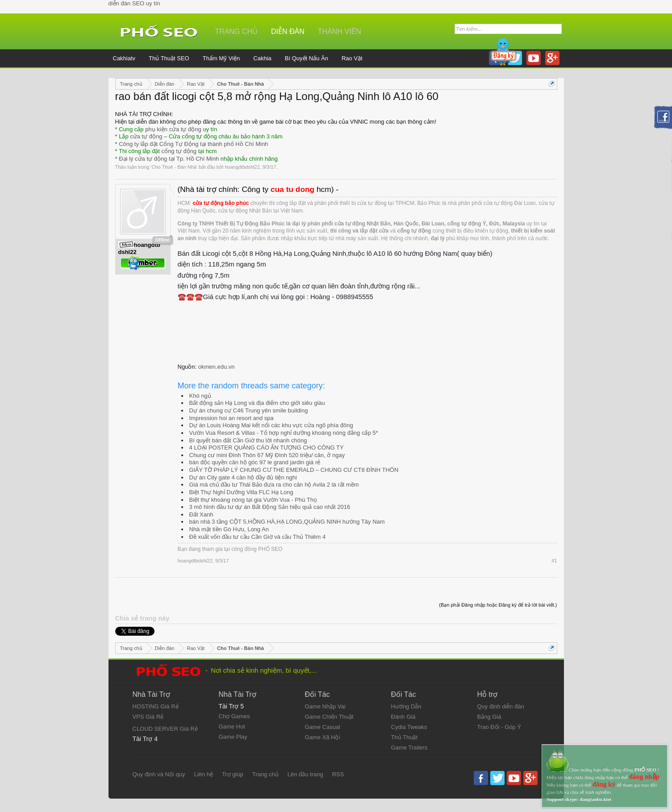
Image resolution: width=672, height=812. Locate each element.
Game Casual (323, 727)
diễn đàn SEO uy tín (134, 3)
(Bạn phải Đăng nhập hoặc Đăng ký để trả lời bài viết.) (498, 605)
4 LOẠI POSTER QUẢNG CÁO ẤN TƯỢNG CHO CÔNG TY (267, 448)
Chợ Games (234, 716)
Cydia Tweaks (409, 727)
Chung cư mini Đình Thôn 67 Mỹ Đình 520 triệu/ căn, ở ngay (267, 455)
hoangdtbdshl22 (242, 167)
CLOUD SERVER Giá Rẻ (165, 729)
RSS (338, 774)
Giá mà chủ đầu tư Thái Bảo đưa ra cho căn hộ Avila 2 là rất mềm (274, 485)
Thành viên (340, 31)
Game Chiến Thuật (329, 717)
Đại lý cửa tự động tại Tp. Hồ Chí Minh (169, 159)
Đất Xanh (201, 514)
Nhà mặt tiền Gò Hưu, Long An (229, 529)
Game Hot (232, 727)
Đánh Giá (403, 717)
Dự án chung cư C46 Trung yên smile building (249, 410)
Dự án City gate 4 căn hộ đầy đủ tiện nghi (243, 477)
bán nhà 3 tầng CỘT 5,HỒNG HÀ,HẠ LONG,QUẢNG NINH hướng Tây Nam (287, 522)
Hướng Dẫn (406, 706)
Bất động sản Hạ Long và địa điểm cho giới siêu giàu (257, 403)
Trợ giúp (233, 774)
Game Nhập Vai (325, 706)
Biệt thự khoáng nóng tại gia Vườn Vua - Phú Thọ (253, 500)
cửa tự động (146, 136)
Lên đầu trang (305, 774)
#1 (554, 561)
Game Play (233, 737)
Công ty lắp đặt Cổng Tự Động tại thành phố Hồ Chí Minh (193, 144)
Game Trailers (409, 747)
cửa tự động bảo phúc (221, 203)
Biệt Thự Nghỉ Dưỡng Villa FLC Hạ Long (241, 492)
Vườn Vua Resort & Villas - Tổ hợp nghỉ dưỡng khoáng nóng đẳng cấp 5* (284, 433)
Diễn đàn (288, 31)
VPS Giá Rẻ (148, 717)
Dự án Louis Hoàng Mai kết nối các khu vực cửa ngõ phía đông (271, 425)
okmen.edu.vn (217, 367)
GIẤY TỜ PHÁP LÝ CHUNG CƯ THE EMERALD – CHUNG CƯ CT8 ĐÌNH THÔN (294, 470)
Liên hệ (203, 774)
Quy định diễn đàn (501, 706)
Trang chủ (237, 31)
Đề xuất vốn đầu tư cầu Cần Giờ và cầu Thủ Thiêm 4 (258, 537)
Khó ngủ (200, 396)
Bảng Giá (489, 717)
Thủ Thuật (405, 737)
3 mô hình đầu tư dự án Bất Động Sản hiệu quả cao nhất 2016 (270, 507)
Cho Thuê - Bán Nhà (174, 167)
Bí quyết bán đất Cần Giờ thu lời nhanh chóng (248, 440)
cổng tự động (179, 151)
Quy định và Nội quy (159, 774)
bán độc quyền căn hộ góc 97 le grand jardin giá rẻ (255, 462)
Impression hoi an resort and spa (232, 418)
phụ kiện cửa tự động (173, 129)
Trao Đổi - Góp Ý (499, 727)
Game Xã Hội (323, 737)
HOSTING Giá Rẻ (156, 706)
